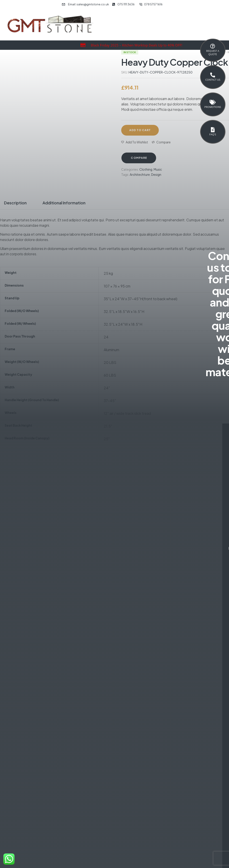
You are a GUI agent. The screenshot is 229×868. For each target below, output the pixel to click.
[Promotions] (213, 102)
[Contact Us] (213, 75)
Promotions (213, 107)
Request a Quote (213, 52)
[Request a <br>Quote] (213, 46)
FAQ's (213, 134)
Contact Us (213, 80)
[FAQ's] (213, 130)
